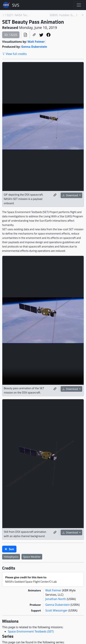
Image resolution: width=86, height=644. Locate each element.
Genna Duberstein (34, 47)
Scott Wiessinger (57, 610)
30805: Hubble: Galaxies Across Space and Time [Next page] (62, 15)
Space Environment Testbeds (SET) (31, 631)
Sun (9, 549)
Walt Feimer (36, 42)
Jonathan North (56, 599)
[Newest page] (82, 15)
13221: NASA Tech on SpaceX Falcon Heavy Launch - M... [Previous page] (18, 15)
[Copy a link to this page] (34, 35)
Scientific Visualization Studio (16, 5)
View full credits (14, 54)
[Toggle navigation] (79, 5)
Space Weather (32, 557)
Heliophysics (11, 557)
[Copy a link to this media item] (55, 195)
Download (70, 195)
